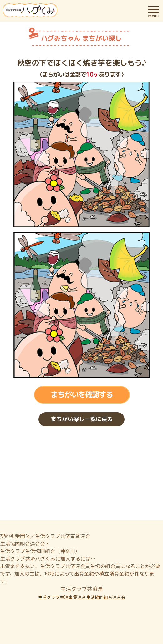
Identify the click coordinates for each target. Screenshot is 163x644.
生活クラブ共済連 (82, 589)
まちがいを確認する (82, 395)
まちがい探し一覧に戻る (82, 419)
